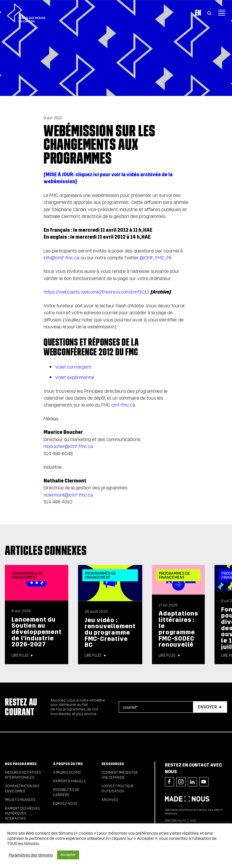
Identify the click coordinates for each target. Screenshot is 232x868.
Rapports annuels (69, 781)
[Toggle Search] (209, 13)
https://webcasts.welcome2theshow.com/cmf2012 (96, 292)
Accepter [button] (68, 855)
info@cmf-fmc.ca (62, 258)
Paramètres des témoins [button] (31, 855)
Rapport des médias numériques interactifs (22, 814)
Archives (110, 800)
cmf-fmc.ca (123, 405)
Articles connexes (46, 550)
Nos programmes (21, 764)
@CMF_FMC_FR (156, 258)
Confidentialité (175, 821)
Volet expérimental (74, 377)
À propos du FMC (68, 764)
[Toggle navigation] (222, 13)
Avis (193, 821)
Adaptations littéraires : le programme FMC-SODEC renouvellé (178, 629)
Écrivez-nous (65, 804)
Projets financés (20, 800)
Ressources (113, 764)
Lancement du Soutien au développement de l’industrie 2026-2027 (36, 632)
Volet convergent (73, 367)
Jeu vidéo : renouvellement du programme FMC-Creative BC (110, 633)
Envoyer (207, 707)
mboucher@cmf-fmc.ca (68, 446)
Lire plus (20, 656)
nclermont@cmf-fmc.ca (68, 495)
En (198, 13)
